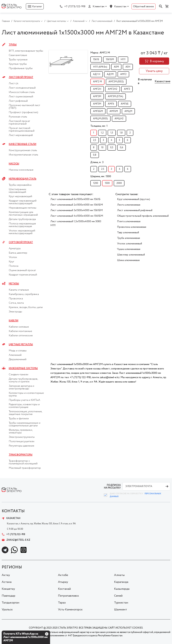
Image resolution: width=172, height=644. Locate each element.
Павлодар (8, 596)
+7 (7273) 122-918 (75, 6)
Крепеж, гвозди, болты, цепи (26, 307)
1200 (96, 183)
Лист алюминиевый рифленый (135, 210)
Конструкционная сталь (23, 150)
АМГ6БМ (98, 111)
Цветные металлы (21, 345)
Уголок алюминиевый (130, 244)
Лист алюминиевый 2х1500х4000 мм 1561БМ (77, 205)
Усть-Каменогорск (70, 610)
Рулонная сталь (18, 117)
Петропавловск (68, 596)
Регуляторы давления (21, 446)
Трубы (13, 45)
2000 (119, 183)
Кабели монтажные (20, 331)
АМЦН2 (119, 119)
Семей (118, 596)
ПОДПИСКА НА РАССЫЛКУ (112, 486)
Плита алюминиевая (129, 221)
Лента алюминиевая (129, 205)
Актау (6, 575)
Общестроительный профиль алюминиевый (143, 216)
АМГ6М (114, 111)
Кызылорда (122, 589)
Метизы (14, 284)
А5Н (128, 67)
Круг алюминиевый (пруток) (134, 199)
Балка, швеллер (18, 253)
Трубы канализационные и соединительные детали (25, 424)
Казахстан (120, 6)
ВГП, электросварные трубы (26, 51)
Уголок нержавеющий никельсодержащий (22, 232)
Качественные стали (23, 144)
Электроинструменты (22, 437)
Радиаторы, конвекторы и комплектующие (24, 406)
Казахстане (163, 81)
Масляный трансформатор (25, 468)
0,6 (122, 148)
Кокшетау (8, 589)
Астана (7, 582)
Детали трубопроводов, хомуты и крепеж (23, 380)
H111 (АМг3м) (100, 67)
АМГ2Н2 (113, 89)
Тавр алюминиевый (128, 233)
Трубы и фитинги (19, 419)
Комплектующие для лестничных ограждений (23, 214)
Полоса (14, 266)
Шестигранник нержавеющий (18, 191)
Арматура (15, 249)
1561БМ (110, 59)
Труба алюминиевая (128, 238)
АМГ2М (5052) (116, 82)
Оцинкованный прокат (22, 270)
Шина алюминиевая (128, 260)
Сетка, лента (16, 303)
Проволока (16, 299)
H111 (123, 59)
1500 (107, 183)
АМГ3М (97, 96)
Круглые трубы (18, 64)
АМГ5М (97, 104)
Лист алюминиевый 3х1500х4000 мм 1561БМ (77, 210)
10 (102, 148)
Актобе (63, 575)
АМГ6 (111, 104)
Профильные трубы (21, 68)
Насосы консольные (21, 170)
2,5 (95, 140)
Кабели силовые (19, 327)
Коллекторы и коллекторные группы (26, 394)
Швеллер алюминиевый (131, 255)
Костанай (64, 589)
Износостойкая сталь (22, 92)
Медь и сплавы (18, 351)
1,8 (121, 133)
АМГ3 (127, 89)
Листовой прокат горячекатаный (19, 123)
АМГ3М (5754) (115, 96)
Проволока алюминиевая (132, 227)
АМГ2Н (97, 89)
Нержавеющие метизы (23, 208)
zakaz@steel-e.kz (16, 540)
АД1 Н (97, 74)
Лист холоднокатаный (22, 88)
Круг (11, 262)
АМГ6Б (125, 104)
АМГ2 (123, 74)
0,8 (95, 155)
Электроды (15, 312)
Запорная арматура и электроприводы (21, 387)
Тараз (62, 603)
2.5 (103, 169)
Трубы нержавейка (20, 185)
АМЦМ (128, 111)
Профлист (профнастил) (23, 112)
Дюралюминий (18, 359)
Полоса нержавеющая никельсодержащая (22, 225)
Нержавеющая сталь (23, 179)
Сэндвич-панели (18, 375)
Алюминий (15, 355)
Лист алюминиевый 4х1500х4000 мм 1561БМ (77, 216)
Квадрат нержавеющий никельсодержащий (23, 202)
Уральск (7, 610)
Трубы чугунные (18, 60)
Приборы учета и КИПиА (24, 400)
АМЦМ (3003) (100, 119)
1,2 (102, 133)
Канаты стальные (19, 290)
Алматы (119, 575)
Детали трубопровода (22, 219)
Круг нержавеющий (20, 196)
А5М (116, 67)
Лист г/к (14, 84)
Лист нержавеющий (21, 135)
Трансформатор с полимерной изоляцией (23, 462)
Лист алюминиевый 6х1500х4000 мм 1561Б (75, 199)
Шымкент (121, 610)
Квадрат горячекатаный (23, 275)
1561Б (96, 59)
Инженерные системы (23, 368)
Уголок (13, 257)
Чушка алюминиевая (129, 249)
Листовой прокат (21, 77)
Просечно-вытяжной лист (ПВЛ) (24, 107)
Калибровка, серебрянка (24, 294)
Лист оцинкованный (21, 97)
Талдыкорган (10, 603)
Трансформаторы (21, 455)
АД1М (110, 74)
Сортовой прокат (21, 242)
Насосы (14, 164)
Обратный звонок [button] (144, 6)
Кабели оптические (21, 336)
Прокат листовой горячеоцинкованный (22, 130)
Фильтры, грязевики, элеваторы (21, 431)
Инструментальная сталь (23, 155)
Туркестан (121, 603)
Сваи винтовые (18, 55)
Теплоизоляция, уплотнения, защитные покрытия (25, 413)
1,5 (112, 133)
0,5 (112, 148)
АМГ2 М (97, 82)
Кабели (14, 321)
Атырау (63, 582)
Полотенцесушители (21, 441)
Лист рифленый (18, 101)
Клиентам (99, 6)
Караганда (121, 582)
